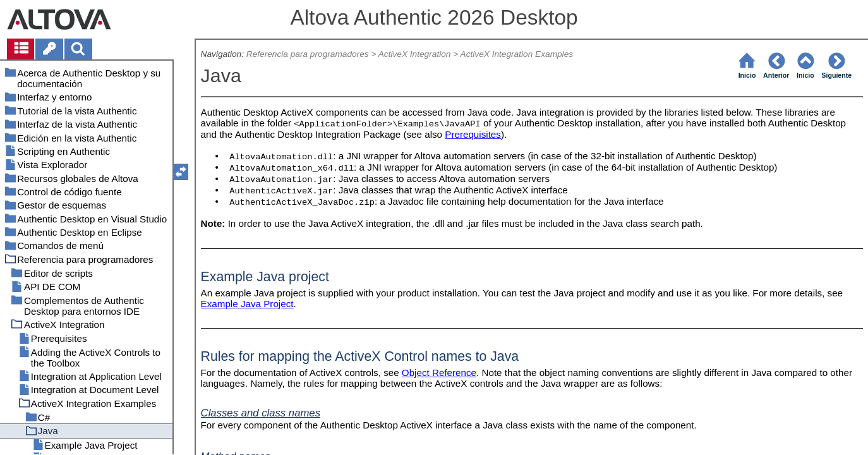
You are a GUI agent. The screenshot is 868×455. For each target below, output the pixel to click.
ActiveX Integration (415, 54)
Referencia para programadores (308, 54)
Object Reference (439, 373)
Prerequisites (473, 134)
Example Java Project (247, 304)
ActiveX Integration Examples (517, 54)
